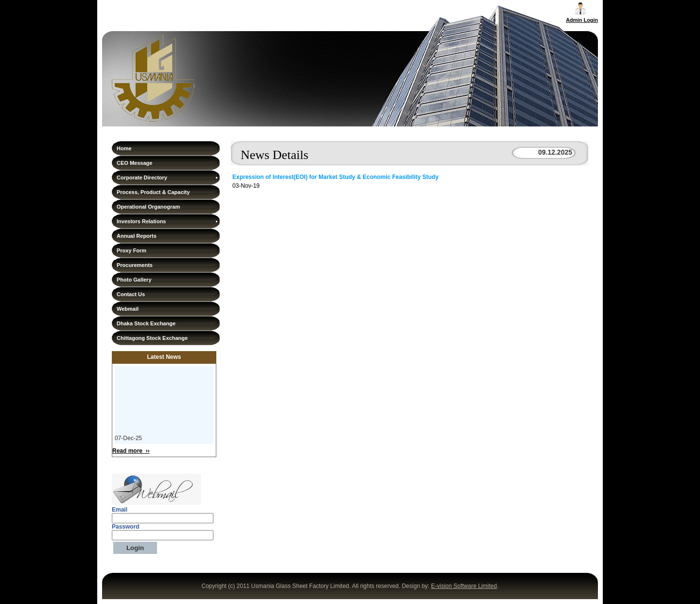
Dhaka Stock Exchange (146, 323)
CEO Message (134, 163)
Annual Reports (137, 236)
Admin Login (582, 20)
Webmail (128, 309)
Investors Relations (168, 221)
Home (124, 148)
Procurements (135, 265)
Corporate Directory (168, 178)
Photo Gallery (134, 280)
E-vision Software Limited (464, 586)
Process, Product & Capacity (153, 192)
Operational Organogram (148, 207)
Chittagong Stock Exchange (152, 338)
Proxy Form (131, 250)
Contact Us (131, 294)
